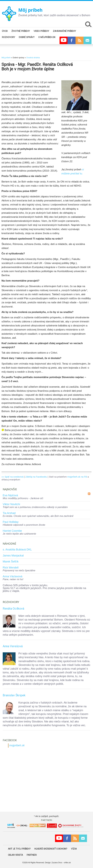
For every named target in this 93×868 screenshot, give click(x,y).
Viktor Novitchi (11, 504)
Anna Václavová (13, 576)
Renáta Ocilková (13, 609)
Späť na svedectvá (14, 477)
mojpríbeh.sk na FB (77, 477)
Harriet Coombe (12, 531)
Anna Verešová (13, 646)
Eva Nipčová (10, 495)
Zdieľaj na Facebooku (36, 477)
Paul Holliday (11, 522)
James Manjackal (13, 556)
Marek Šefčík (11, 562)
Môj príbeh (30, 10)
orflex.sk (67, 863)
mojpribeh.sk (17, 745)
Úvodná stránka (33, 58)
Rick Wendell (11, 568)
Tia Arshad (9, 513)
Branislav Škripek (14, 695)
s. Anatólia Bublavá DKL (17, 550)
